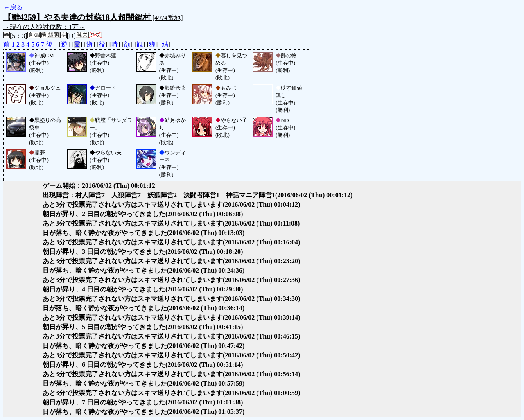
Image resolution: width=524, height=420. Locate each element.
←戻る (13, 7)
